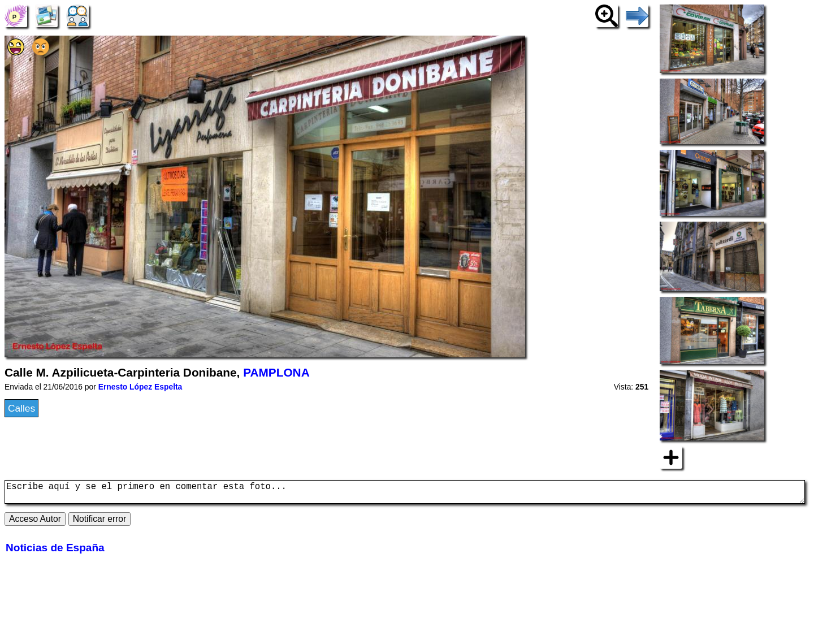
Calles (21, 408)
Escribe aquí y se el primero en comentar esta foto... (405, 494)
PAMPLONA (276, 372)
